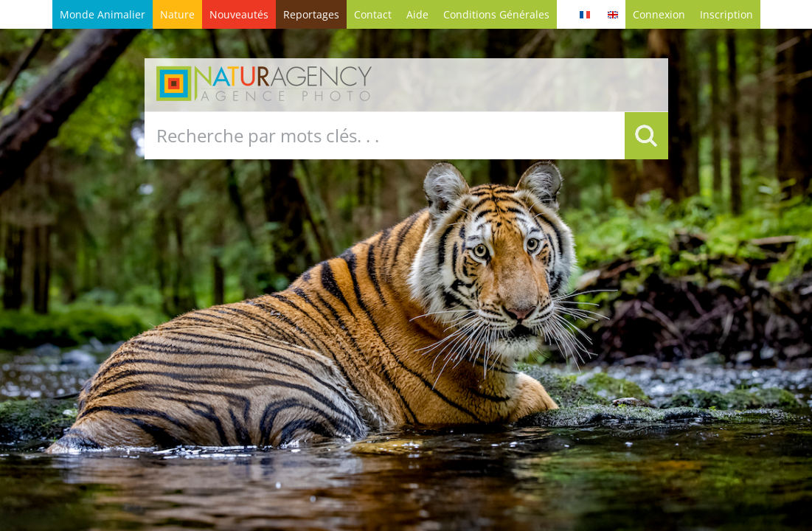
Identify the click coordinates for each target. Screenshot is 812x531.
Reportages (311, 14)
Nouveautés (239, 14)
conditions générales (496, 14)
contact (373, 14)
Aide (417, 14)
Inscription (726, 14)
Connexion (659, 14)
